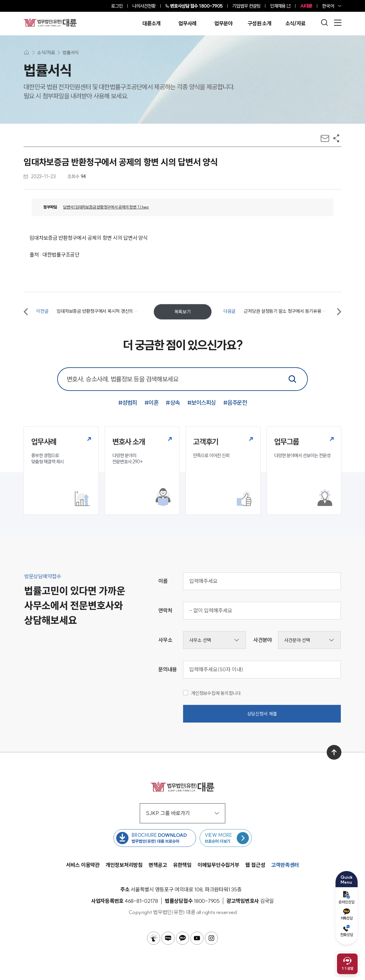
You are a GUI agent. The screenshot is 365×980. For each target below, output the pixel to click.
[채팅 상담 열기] (347, 964)
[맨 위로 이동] (334, 752)
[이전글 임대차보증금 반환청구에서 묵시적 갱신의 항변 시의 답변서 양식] (83, 312)
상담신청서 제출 (262, 714)
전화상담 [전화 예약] (347, 931)
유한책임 (182, 865)
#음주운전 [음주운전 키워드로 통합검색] (235, 403)
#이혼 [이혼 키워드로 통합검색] (152, 403)
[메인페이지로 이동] (50, 22)
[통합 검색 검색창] (182, 379)
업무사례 (187, 24)
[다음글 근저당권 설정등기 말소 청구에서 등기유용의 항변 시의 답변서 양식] (282, 312)
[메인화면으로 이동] (27, 53)
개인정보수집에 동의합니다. (213, 693)
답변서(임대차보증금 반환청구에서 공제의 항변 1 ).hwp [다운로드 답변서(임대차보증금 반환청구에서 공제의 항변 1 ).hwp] (106, 207)
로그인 (117, 6)
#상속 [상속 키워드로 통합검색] (173, 403)
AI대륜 (306, 6)
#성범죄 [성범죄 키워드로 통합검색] (128, 403)
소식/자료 (296, 24)
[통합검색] (292, 379)
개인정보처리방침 (124, 865)
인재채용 (278, 6)
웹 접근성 (255, 865)
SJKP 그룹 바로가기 (182, 813)
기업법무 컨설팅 (246, 6)
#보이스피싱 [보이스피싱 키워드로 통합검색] (202, 403)
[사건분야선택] (309, 640)
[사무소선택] (214, 640)
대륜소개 (151, 24)
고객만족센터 (285, 865)
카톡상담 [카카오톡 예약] (347, 914)
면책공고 (158, 865)
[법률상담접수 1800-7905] (207, 901)
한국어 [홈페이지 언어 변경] (328, 6)
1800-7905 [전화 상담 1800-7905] (197, 6)
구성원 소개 (259, 24)
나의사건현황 (144, 6)
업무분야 (223, 24)
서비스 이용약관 (83, 865)
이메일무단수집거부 (218, 865)
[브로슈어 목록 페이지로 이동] (226, 838)
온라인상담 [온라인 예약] (347, 898)
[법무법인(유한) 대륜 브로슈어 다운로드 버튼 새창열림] (155, 838)
